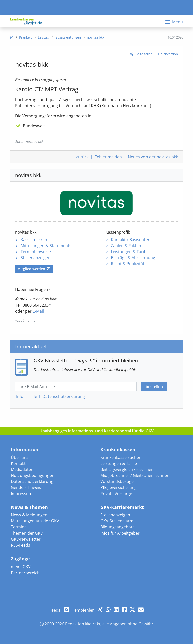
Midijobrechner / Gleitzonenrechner (134, 475)
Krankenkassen (118, 449)
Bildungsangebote (117, 527)
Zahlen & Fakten (126, 246)
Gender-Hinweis (26, 487)
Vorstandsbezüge (117, 481)
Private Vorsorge (116, 494)
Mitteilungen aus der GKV (35, 521)
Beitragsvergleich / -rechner (127, 469)
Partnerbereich (25, 573)
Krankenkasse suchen (121, 457)
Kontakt (18, 463)
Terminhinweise (36, 252)
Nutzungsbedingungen (33, 475)
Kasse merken (34, 240)
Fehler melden (108, 157)
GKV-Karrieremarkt (122, 507)
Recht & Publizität (128, 264)
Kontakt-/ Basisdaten (131, 240)
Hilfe (33, 396)
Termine (19, 527)
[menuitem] (11, 37)
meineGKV (21, 567)
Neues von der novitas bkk (153, 157)
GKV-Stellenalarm (117, 521)
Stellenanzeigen (36, 258)
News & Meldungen (29, 515)
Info (20, 396)
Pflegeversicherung (118, 487)
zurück (82, 157)
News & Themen (29, 507)
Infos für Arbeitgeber (120, 533)
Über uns (20, 457)
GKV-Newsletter (26, 539)
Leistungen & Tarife (129, 252)
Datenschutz (64, 396)
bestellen (154, 387)
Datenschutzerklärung (32, 481)
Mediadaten (22, 469)
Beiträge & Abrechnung (133, 258)
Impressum (22, 494)
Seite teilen (144, 54)
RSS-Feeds (20, 545)
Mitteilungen (46, 246)
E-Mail (38, 311)
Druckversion (168, 54)
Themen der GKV (27, 533)
